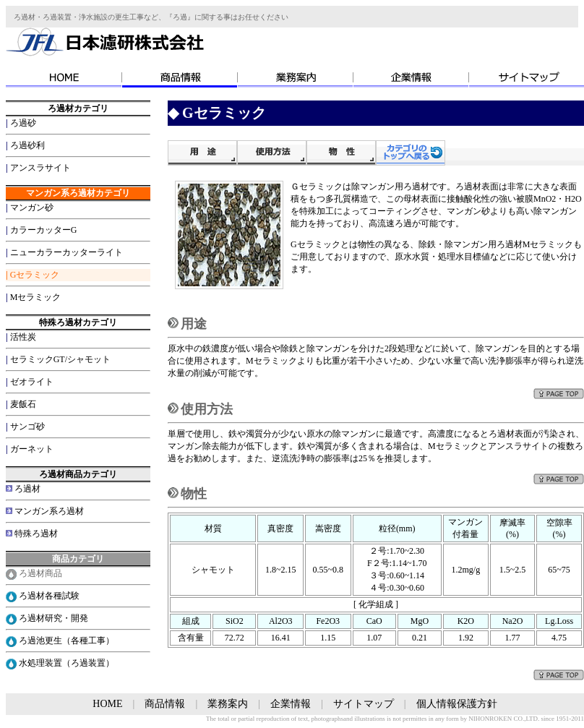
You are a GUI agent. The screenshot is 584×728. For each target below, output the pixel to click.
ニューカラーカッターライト (66, 252)
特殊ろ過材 (36, 534)
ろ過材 (27, 489)
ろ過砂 (23, 123)
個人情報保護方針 (457, 704)
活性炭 (23, 337)
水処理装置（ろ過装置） (66, 663)
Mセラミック (36, 297)
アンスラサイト (40, 168)
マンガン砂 (32, 207)
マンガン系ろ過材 (49, 511)
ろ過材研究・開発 (53, 618)
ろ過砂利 (27, 145)
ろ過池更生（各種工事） (66, 641)
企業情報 (291, 704)
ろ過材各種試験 (49, 596)
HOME (107, 704)
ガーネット (32, 449)
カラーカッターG (44, 230)
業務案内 (228, 704)
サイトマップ (364, 704)
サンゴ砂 (27, 427)
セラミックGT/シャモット (60, 359)
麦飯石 (23, 404)
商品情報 (165, 704)
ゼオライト (32, 382)
